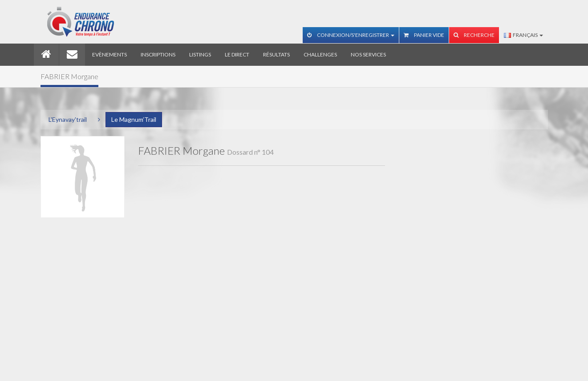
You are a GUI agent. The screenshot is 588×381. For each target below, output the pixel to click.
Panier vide (424, 35)
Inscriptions (158, 54)
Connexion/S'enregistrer (351, 35)
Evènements (109, 54)
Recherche (474, 35)
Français (523, 35)
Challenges (320, 54)
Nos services (368, 54)
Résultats (276, 54)
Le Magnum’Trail (134, 119)
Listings (200, 54)
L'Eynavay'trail (68, 119)
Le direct (237, 54)
